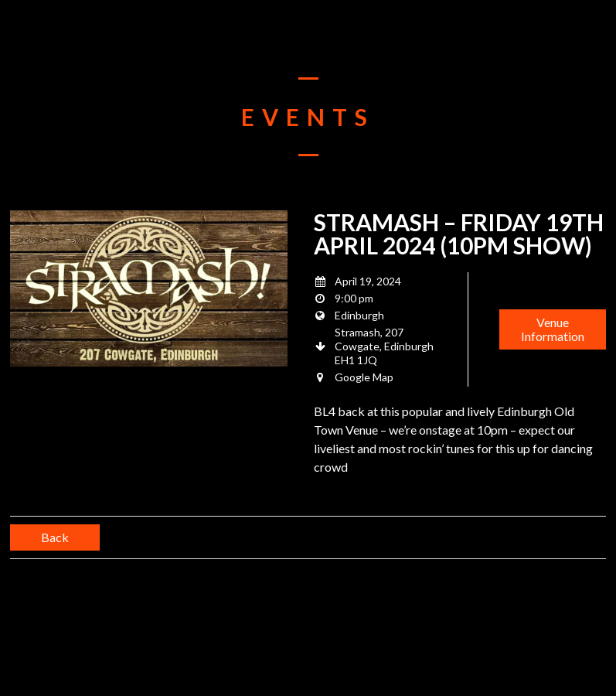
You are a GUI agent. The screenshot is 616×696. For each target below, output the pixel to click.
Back (55, 537)
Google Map (364, 377)
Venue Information (553, 329)
